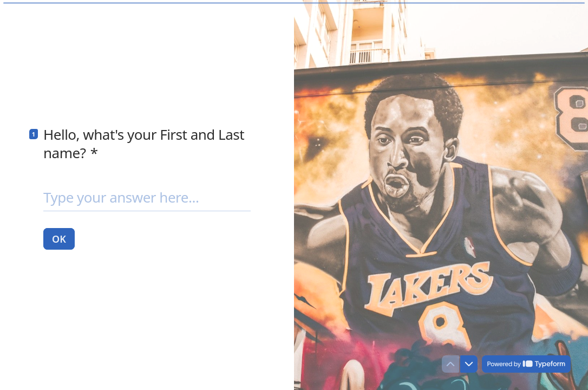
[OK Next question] (59, 238)
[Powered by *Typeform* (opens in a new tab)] (526, 364)
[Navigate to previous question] (450, 364)
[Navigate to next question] (469, 364)
